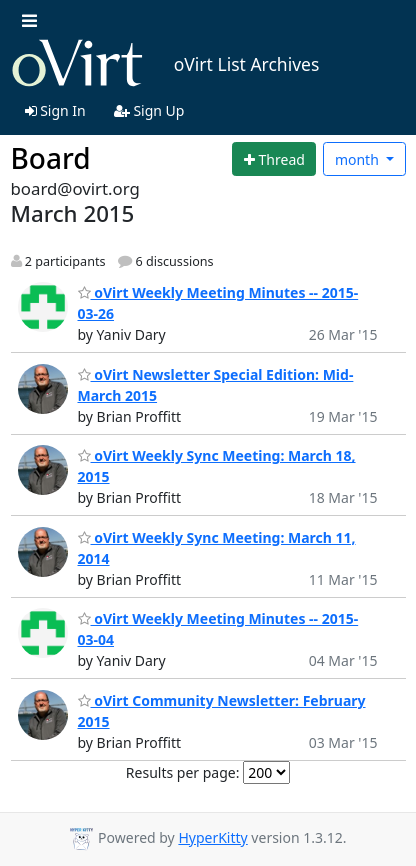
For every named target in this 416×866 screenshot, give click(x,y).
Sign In (55, 110)
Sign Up (149, 110)
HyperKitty (212, 837)
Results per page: (183, 772)
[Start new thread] (274, 159)
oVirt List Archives (165, 64)
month (359, 159)
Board (51, 158)
